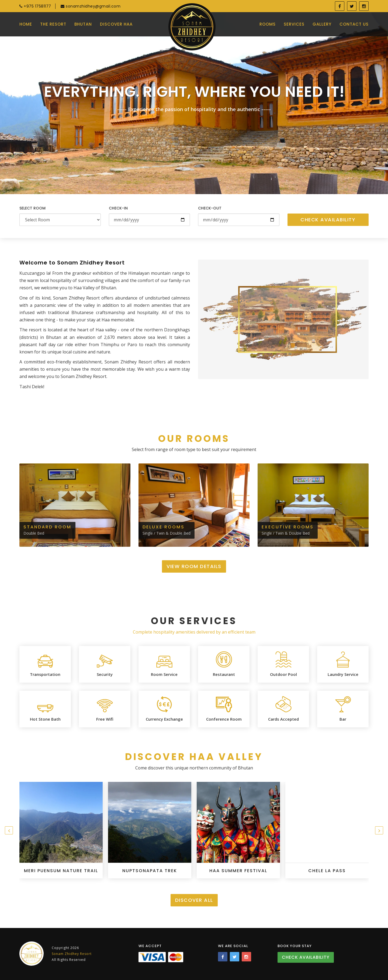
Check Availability (328, 220)
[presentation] (9, 830)
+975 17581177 (35, 6)
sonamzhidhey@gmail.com (91, 6)
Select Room (32, 208)
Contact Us (354, 24)
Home (26, 24)
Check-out (210, 208)
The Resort (53, 24)
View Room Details (194, 566)
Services (294, 24)
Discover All (194, 900)
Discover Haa (116, 24)
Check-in (118, 208)
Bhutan (83, 24)
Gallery (322, 24)
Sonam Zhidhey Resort (72, 954)
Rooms (268, 24)
